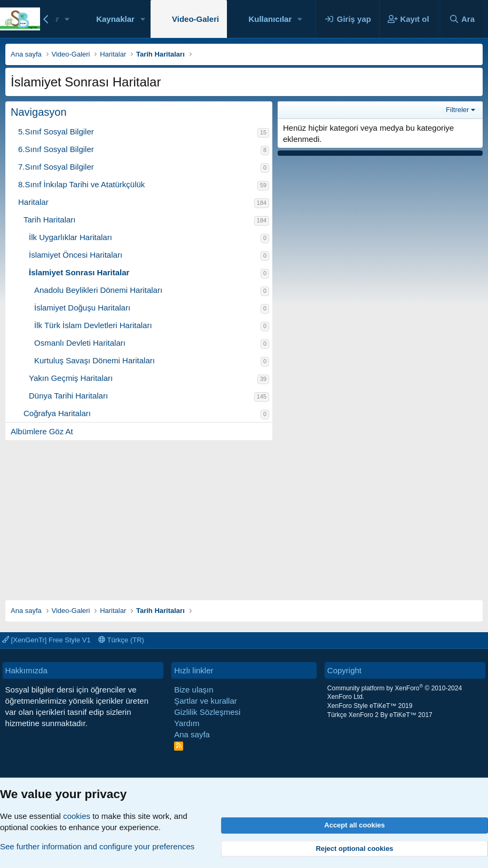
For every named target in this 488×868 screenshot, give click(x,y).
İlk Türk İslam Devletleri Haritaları (93, 325)
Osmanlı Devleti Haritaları (80, 343)
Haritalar (33, 202)
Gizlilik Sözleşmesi (207, 712)
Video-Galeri (195, 19)
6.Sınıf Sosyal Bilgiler (56, 149)
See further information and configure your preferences (97, 846)
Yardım (187, 723)
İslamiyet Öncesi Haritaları (76, 255)
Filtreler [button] (457, 110)
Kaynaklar (115, 19)
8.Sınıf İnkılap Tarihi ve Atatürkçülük (81, 184)
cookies (77, 816)
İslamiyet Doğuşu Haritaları (82, 308)
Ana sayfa (192, 734)
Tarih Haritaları (50, 220)
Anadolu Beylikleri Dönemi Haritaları (98, 290)
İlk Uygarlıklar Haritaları (70, 237)
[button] (67, 19)
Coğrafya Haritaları (57, 413)
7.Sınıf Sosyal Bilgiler (56, 167)
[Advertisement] (244, 515)
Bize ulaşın (194, 690)
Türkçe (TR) (121, 640)
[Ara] (462, 19)
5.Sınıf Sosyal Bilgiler (56, 132)
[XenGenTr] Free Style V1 (46, 640)
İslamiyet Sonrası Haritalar (79, 272)
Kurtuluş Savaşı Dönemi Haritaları (95, 360)
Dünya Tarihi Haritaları (68, 396)
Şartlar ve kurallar (206, 701)
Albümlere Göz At (42, 431)
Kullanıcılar (270, 19)
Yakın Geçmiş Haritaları (71, 378)
